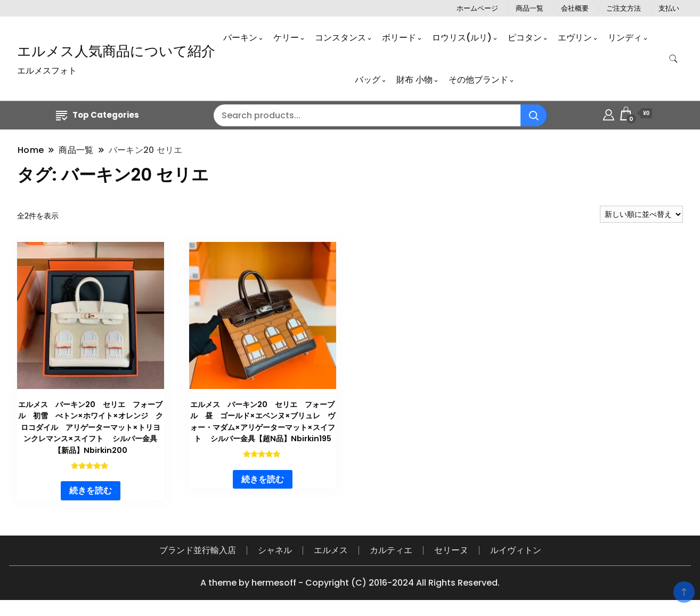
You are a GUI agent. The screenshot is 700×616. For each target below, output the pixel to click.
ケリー (286, 38)
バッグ (368, 80)
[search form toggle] (673, 59)
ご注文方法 (624, 8)
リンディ (625, 38)
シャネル (275, 550)
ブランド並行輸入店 (198, 550)
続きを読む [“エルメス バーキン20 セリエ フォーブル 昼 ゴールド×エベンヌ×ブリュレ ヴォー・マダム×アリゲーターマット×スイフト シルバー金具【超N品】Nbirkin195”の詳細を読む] (263, 479)
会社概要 (575, 8)
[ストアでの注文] (641, 214)
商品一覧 (530, 8)
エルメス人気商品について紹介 (116, 51)
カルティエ (391, 550)
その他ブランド (478, 80)
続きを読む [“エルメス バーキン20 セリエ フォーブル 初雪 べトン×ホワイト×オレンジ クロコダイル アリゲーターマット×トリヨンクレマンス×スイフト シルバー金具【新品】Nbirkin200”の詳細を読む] (91, 491)
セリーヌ (451, 550)
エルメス (331, 550)
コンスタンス (340, 38)
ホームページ (477, 8)
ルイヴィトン (516, 550)
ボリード (399, 38)
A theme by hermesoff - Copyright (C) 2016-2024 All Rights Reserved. (350, 583)
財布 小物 (414, 80)
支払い (669, 8)
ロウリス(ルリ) (462, 38)
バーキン (240, 38)
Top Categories (97, 115)
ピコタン (525, 38)
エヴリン (575, 38)
